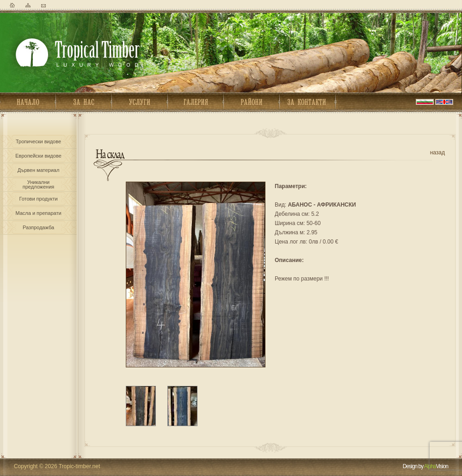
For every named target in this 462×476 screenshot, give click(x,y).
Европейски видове (38, 156)
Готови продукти (38, 199)
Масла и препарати (38, 213)
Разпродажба (38, 227)
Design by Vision (425, 466)
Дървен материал (39, 170)
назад (437, 153)
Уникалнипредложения (38, 183)
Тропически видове (38, 141)
